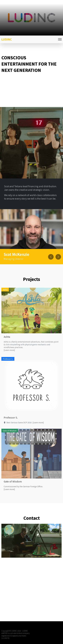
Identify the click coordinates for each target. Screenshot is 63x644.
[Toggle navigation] (60, 39)
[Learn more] (9, 359)
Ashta (7, 345)
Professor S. (11, 426)
